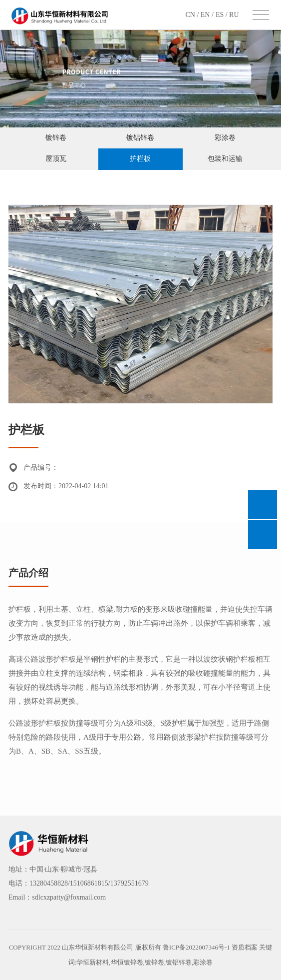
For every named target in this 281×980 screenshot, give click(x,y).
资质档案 (245, 947)
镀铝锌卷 (140, 138)
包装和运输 (225, 159)
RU (234, 15)
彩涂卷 (225, 138)
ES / (222, 15)
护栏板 (140, 159)
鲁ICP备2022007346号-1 (196, 947)
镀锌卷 (56, 138)
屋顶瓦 (56, 159)
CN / (193, 15)
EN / (207, 15)
